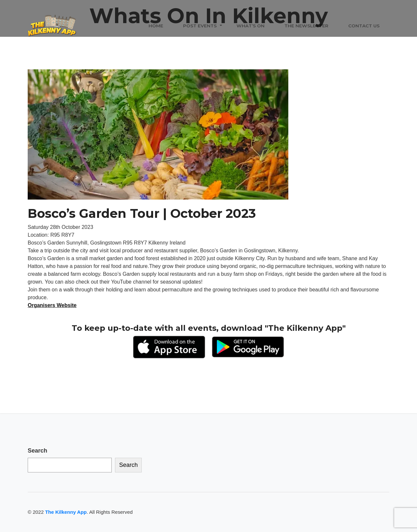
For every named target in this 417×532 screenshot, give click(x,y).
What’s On (251, 26)
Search (37, 451)
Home (156, 26)
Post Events (200, 26)
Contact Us (364, 26)
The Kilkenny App (66, 512)
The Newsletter (306, 26)
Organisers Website (52, 305)
